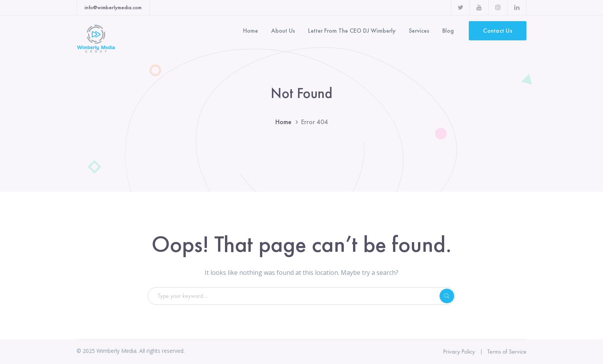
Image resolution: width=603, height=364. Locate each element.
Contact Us (498, 31)
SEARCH (447, 296)
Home (283, 122)
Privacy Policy (459, 352)
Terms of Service (507, 352)
